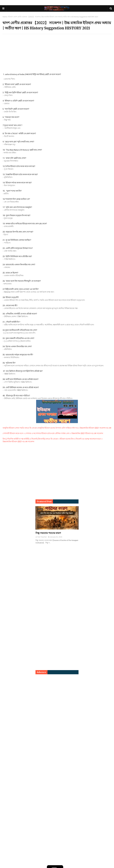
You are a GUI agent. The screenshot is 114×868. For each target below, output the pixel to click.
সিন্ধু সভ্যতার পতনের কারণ (48, 533)
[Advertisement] (57, 55)
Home (5, 17)
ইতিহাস (10, 17)
